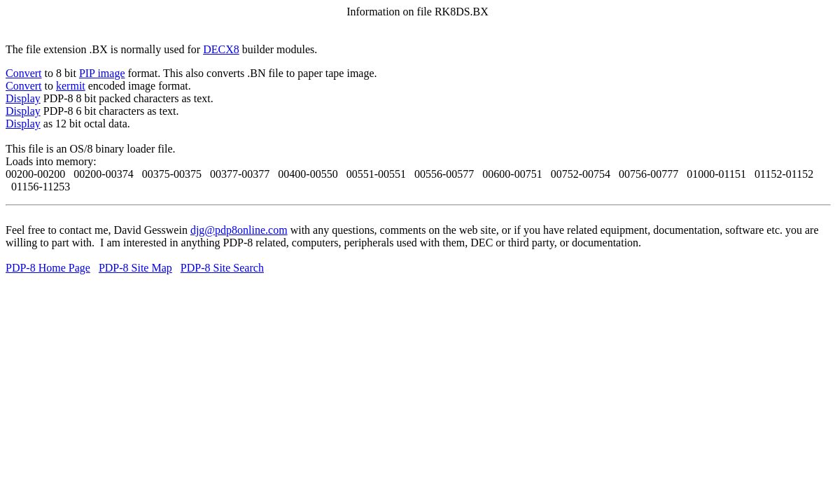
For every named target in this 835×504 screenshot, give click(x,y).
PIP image (102, 73)
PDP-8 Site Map (135, 268)
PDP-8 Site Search (222, 268)
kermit (71, 86)
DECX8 (221, 49)
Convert (24, 73)
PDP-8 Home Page (48, 268)
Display (23, 98)
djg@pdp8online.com (239, 230)
